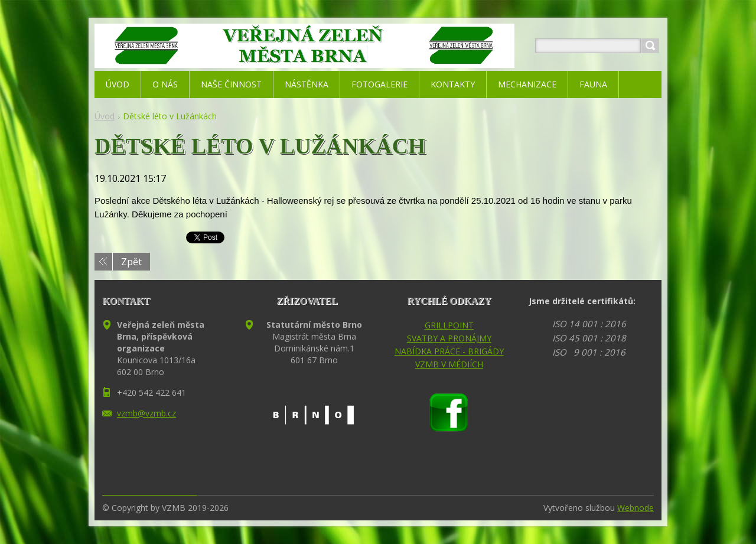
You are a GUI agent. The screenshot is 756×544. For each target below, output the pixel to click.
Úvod (105, 116)
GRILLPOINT (449, 325)
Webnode (636, 508)
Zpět (131, 262)
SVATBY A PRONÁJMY (449, 338)
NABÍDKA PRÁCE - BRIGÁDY (449, 351)
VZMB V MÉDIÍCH (449, 364)
